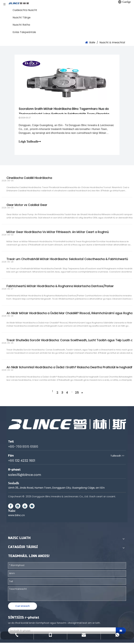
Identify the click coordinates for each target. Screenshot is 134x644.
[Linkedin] (18, 507)
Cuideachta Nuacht (25, 10)
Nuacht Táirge (22, 17)
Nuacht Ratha (21, 25)
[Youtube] (25, 507)
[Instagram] (32, 507)
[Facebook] (11, 507)
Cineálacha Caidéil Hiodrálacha (29, 179)
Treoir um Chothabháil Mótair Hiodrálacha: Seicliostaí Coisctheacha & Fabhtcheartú (67, 260)
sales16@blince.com (25, 476)
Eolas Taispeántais (24, 32)
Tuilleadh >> (117, 457)
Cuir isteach (23, 607)
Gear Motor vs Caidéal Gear (27, 206)
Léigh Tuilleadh (31, 142)
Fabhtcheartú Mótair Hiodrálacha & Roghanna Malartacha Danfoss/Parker (60, 287)
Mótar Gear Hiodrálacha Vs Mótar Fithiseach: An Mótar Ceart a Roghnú (58, 233)
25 (77, 394)
